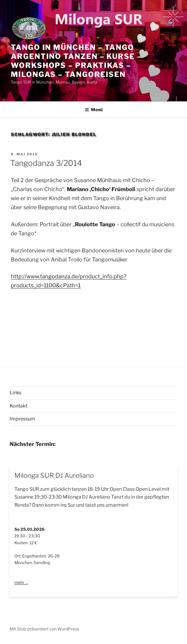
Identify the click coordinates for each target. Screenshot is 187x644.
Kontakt (18, 406)
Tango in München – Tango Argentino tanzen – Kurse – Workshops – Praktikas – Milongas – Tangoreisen (76, 61)
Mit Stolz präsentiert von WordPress (44, 629)
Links (15, 393)
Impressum (22, 419)
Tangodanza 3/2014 (46, 163)
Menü (94, 110)
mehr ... (21, 582)
